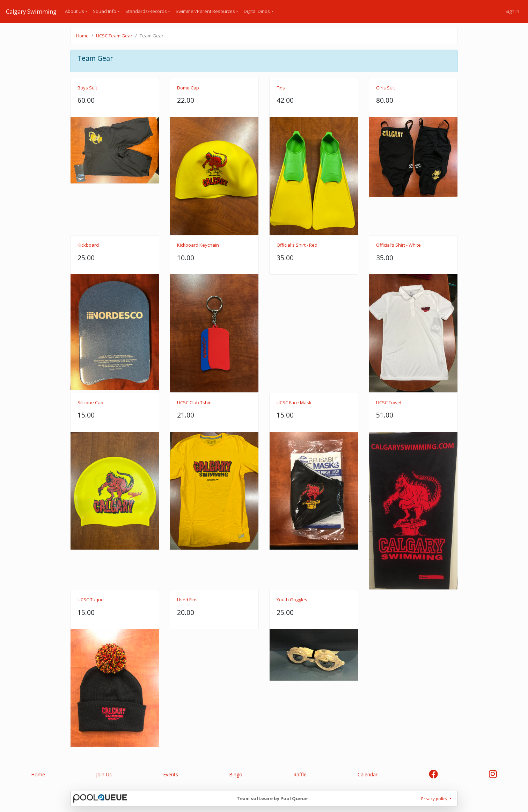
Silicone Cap (90, 403)
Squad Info (105, 11)
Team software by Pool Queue (272, 798)
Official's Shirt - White (398, 245)
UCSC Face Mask (294, 403)
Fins (281, 88)
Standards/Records (146, 11)
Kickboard (88, 245)
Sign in (512, 11)
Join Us (104, 774)
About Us (75, 11)
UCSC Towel (389, 403)
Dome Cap (188, 88)
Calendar (368, 774)
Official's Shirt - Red (297, 245)
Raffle (300, 774)
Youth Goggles (292, 600)
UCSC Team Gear (114, 36)
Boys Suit (87, 88)
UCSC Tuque (91, 600)
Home (82, 36)
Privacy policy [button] (435, 799)
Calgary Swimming (31, 12)
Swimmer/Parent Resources (205, 11)
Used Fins (187, 600)
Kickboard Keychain (198, 245)
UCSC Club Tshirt (195, 403)
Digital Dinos (257, 11)
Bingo (236, 774)
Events (171, 774)
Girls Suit (386, 88)
